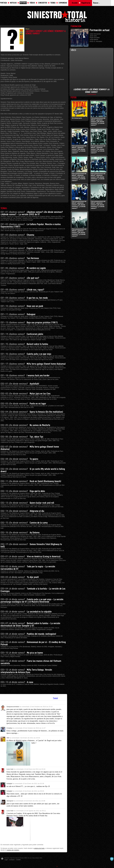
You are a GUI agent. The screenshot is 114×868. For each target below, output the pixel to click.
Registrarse (86, 3)
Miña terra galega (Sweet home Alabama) (46, 364)
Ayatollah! (34, 384)
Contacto (12, 860)
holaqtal (9, 784)
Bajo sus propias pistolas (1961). (42, 323)
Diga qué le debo (37, 491)
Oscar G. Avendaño (96, 41)
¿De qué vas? (33, 278)
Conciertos (43, 3)
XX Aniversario (77, 118)
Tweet (55, 698)
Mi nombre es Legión (36, 268)
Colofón (18, 860)
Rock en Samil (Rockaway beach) (45, 481)
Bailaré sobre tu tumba (37, 344)
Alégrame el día (37, 511)
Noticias (13, 3)
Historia (23, 3)
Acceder (75, 3)
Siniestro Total (57, 16)
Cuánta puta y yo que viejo (39, 354)
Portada (4, 3)
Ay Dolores (35, 533)
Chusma (30, 235)
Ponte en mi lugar (38, 404)
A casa (30, 682)
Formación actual (100, 30)
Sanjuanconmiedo (13, 707)
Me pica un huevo (35, 653)
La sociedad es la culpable (39, 612)
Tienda (53, 3)
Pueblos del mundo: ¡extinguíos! (41, 634)
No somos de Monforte (40, 425)
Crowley (9, 728)
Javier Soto (93, 36)
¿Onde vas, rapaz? (35, 290)
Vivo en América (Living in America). (44, 557)
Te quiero (34, 459)
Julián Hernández (95, 34)
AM (8, 738)
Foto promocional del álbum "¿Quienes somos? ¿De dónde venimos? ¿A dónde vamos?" (98, 122)
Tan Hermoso (33, 258)
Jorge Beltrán (94, 40)
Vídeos (32, 3)
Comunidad (63, 3)
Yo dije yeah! (33, 577)
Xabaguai (31, 314)
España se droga (34, 248)
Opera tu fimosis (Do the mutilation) (46, 412)
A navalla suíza (112, 859)
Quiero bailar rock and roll (42, 503)
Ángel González (95, 38)
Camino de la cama (39, 523)
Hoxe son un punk (35, 306)
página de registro (13, 850)
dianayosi (10, 801)
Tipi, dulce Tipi (36, 437)
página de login (39, 848)
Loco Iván (10, 769)
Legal (6, 860)
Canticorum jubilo (35, 334)
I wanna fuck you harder (38, 376)
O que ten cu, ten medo (37, 298)
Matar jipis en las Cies (40, 394)
